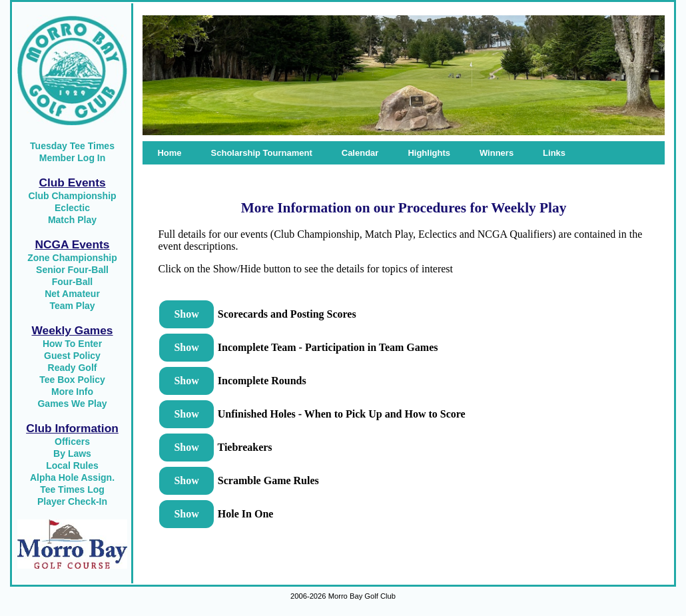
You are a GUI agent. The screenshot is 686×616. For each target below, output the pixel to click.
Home (169, 153)
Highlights (429, 153)
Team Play (72, 306)
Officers (72, 442)
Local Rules (72, 465)
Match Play (72, 220)
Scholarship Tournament (262, 153)
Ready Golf (73, 368)
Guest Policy (72, 356)
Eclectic (72, 208)
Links (554, 153)
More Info (72, 392)
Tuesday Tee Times (72, 146)
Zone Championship (72, 258)
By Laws (72, 454)
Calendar (360, 153)
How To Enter (72, 344)
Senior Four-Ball (72, 270)
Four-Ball (72, 282)
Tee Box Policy (72, 380)
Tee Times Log (72, 489)
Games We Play (72, 404)
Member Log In (73, 158)
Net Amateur (72, 294)
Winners (497, 153)
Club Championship (72, 196)
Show (186, 314)
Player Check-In (72, 501)
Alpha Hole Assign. (72, 477)
